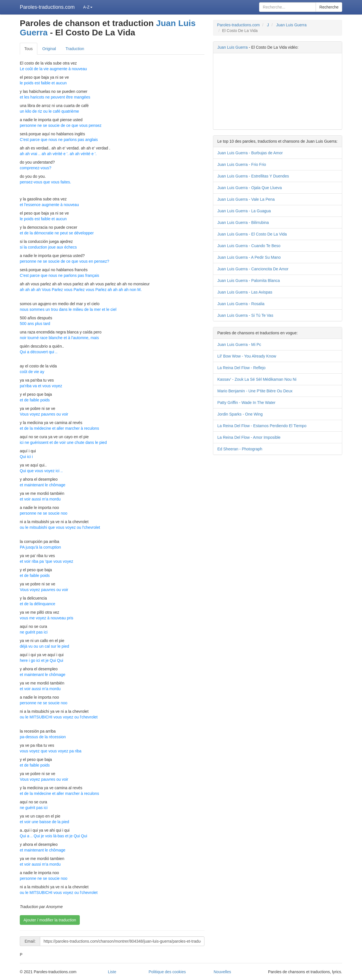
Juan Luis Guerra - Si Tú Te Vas (245, 315)
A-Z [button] (88, 7)
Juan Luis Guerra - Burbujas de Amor (250, 153)
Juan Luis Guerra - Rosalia (241, 304)
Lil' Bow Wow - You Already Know (247, 356)
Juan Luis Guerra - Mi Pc (239, 345)
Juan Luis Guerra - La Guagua (244, 211)
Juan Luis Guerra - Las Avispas (245, 292)
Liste (112, 972)
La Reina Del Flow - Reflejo (242, 368)
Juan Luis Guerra (291, 25)
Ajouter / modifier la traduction (50, 920)
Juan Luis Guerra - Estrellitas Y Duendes (253, 176)
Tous (29, 49)
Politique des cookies (167, 972)
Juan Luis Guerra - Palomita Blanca (249, 281)
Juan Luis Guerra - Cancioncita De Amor (253, 269)
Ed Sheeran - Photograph (240, 449)
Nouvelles (222, 972)
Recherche (329, 7)
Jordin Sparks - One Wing (240, 414)
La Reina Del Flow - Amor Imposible (249, 437)
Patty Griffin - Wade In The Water (246, 403)
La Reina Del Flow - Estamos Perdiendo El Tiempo (262, 426)
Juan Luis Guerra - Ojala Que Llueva (250, 188)
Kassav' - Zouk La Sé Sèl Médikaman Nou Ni (257, 379)
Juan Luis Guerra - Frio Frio (242, 164)
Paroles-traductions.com (47, 7)
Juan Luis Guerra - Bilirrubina (243, 222)
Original (49, 49)
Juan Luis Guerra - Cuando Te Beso (249, 246)
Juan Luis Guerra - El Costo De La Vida (252, 234)
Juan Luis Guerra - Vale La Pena (246, 199)
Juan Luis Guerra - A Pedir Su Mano (249, 257)
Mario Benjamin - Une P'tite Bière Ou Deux (255, 391)
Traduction (75, 49)
